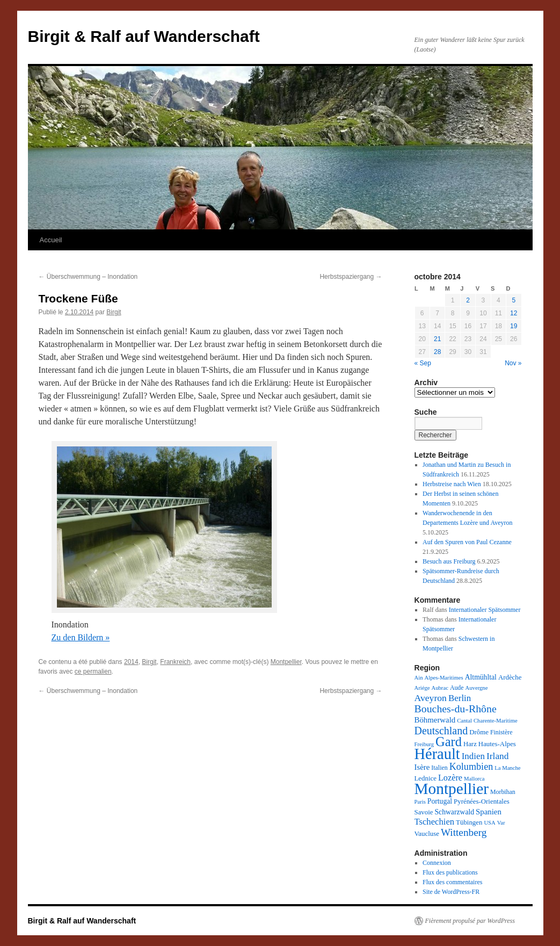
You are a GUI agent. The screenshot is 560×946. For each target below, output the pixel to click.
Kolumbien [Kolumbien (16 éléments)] (471, 767)
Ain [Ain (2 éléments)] (419, 678)
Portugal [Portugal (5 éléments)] (440, 801)
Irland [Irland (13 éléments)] (497, 756)
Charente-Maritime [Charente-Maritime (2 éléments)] (496, 721)
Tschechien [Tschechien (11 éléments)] (435, 822)
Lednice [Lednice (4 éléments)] (426, 778)
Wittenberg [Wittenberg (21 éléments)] (464, 832)
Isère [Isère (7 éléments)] (422, 767)
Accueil (51, 240)
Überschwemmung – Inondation (88, 277)
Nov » (513, 363)
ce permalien (93, 671)
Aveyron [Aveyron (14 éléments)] (431, 698)
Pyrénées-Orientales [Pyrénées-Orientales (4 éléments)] (482, 801)
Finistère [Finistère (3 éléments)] (501, 732)
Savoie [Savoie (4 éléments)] (424, 812)
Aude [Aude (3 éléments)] (457, 688)
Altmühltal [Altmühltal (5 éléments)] (481, 677)
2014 (131, 662)
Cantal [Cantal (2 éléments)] (464, 721)
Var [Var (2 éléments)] (501, 823)
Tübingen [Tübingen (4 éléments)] (469, 822)
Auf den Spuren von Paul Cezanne (467, 542)
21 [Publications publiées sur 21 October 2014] (437, 339)
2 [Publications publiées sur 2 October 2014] (468, 300)
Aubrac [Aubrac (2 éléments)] (440, 688)
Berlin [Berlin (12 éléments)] (460, 698)
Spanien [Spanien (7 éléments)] (489, 812)
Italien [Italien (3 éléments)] (439, 768)
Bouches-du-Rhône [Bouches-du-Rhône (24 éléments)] (456, 709)
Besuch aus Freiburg (449, 561)
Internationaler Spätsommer (485, 610)
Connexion (437, 863)
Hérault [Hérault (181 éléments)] (437, 754)
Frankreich (175, 662)
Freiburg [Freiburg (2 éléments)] (424, 744)
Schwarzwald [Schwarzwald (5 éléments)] (455, 812)
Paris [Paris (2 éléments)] (420, 802)
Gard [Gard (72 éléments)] (449, 742)
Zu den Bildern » (81, 637)
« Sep (423, 363)
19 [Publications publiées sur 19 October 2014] (514, 326)
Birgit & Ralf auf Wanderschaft (144, 36)
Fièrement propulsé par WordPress (470, 921)
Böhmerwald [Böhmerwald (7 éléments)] (435, 720)
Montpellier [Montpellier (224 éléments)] (452, 789)
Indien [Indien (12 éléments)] (473, 756)
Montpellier (286, 662)
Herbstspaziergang (351, 277)
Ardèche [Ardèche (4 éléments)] (510, 677)
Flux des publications (450, 872)
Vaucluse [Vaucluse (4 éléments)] (427, 834)
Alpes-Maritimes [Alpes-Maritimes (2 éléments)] (443, 678)
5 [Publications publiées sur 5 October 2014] (514, 300)
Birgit (114, 312)
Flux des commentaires (452, 882)
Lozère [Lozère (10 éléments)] (450, 778)
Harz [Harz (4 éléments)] (470, 744)
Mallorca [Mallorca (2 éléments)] (474, 779)
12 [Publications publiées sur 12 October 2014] (514, 313)
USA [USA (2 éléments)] (489, 823)
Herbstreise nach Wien (452, 484)
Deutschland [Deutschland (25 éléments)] (441, 731)
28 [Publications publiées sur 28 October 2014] (437, 352)
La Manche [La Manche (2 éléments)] (507, 768)
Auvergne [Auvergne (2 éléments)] (477, 688)
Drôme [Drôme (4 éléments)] (479, 732)
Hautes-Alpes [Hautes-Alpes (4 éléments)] (497, 744)
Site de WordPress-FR (451, 892)
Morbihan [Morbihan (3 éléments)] (503, 792)
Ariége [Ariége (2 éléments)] (422, 688)
